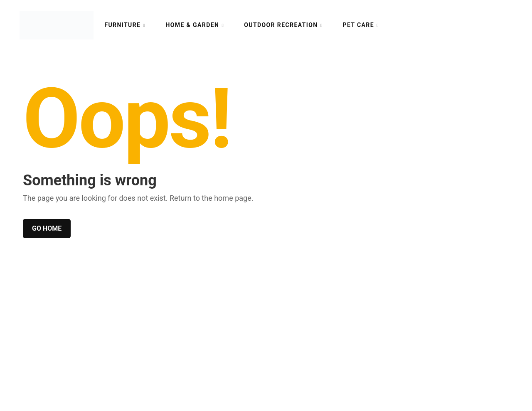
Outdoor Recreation (281, 25)
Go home (47, 228)
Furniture (122, 25)
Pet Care (358, 25)
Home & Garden (192, 25)
